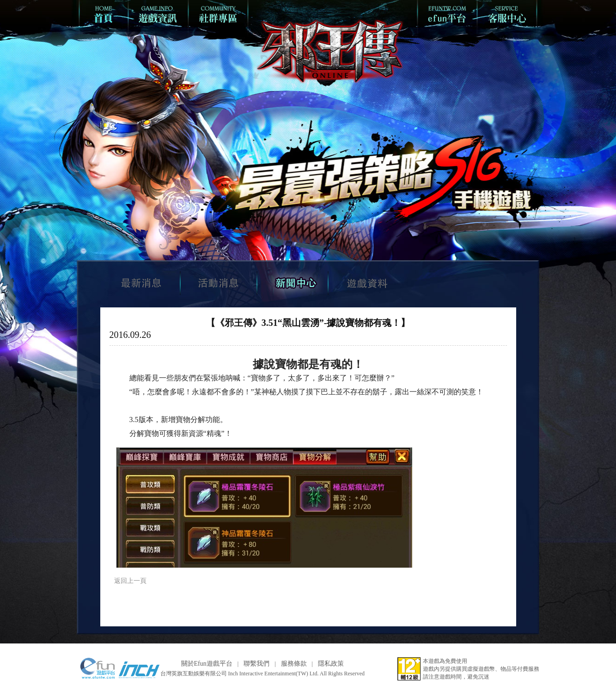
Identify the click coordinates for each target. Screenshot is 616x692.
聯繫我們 (256, 664)
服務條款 (294, 664)
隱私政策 (331, 664)
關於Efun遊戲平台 (207, 664)
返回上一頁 (130, 581)
